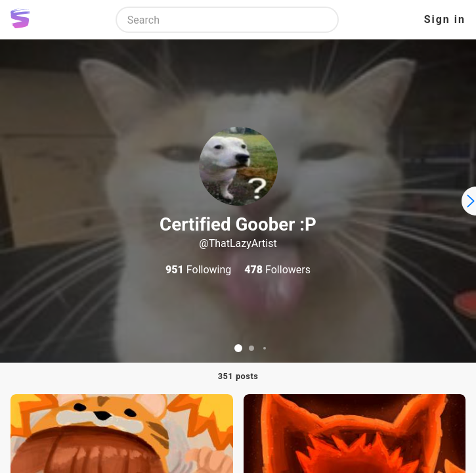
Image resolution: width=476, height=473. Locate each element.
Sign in (445, 19)
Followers (277, 270)
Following (198, 270)
